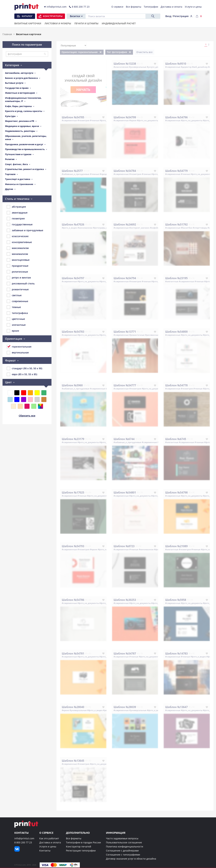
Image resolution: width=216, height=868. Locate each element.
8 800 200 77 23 (23, 842)
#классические (121, 67)
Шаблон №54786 (73, 600)
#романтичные (137, 335)
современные (17, 301)
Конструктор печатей (79, 846)
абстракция (16, 207)
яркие (13, 331)
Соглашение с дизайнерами (122, 851)
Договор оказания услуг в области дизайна (131, 859)
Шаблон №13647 (176, 707)
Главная (7, 34)
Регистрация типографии (81, 851)
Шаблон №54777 (125, 385)
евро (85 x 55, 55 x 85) (22, 374)
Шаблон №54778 (176, 385)
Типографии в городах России (83, 842)
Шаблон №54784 (125, 171)
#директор (186, 67)
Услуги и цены (48, 846)
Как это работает (49, 838)
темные (14, 307)
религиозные (17, 272)
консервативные (19, 242)
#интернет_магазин (139, 228)
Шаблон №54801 (125, 492)
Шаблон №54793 (73, 546)
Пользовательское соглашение (124, 842)
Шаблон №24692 (125, 224)
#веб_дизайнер (200, 67)
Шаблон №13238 (125, 64)
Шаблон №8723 (124, 546)
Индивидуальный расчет (119, 24)
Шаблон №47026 (73, 224)
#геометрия (83, 120)
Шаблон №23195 (176, 278)
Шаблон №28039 (125, 707)
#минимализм (85, 228)
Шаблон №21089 (176, 546)
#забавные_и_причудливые (76, 174)
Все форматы (74, 838)
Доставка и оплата (50, 842)
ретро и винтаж (19, 278)
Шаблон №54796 (176, 117)
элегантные (16, 325)
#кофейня (155, 228)
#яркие (133, 120)
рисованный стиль (21, 284)
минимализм (17, 254)
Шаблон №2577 (72, 171)
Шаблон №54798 (176, 492)
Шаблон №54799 (125, 117)
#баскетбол (187, 228)
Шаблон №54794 (125, 278)
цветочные (16, 319)
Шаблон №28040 (73, 707)
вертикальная (18, 353)
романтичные (18, 289)
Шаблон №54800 (176, 332)
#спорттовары (200, 228)
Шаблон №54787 (125, 653)
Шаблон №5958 (176, 600)
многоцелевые (18, 260)
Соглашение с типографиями (123, 855)
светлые (14, 295)
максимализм (18, 248)
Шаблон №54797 (73, 278)
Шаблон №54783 (73, 332)
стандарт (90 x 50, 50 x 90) (24, 368)
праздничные (18, 266)
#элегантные (172, 281)
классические (18, 236)
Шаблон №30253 (125, 600)
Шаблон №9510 (176, 64)
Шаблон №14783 (176, 653)
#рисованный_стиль (155, 335)
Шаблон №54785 (73, 117)
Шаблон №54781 (73, 653)
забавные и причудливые (25, 230)
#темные (94, 120)
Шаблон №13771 (125, 332)
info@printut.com (24, 838)
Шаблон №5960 (72, 385)
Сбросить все (27, 416)
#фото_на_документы (148, 120)
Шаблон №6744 (124, 439)
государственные (20, 224)
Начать (83, 90)
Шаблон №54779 (176, 171)
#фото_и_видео (69, 228)
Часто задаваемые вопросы (122, 838)
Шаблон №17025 (73, 492)
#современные (173, 67)
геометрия (16, 219)
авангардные (17, 213)
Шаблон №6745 (176, 439)
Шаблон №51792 (176, 224)
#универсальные (138, 67)
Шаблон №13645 (73, 761)
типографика (17, 313)
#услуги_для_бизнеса (157, 67)
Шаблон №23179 (73, 439)
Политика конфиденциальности (125, 846)
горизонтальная (19, 347)
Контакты (45, 851)
